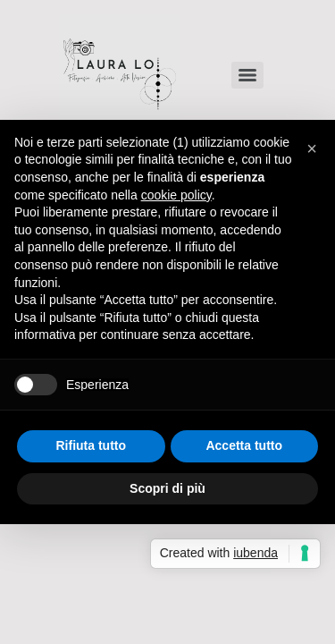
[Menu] (247, 75)
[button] (312, 148)
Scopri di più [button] (167, 488)
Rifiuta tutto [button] (91, 445)
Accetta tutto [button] (244, 445)
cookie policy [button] (176, 195)
